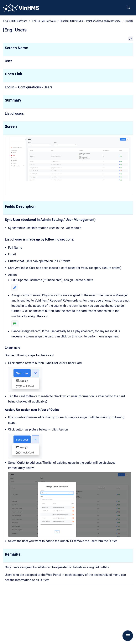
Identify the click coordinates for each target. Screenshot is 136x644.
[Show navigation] (128, 636)
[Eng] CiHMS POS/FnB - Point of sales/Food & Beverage (91, 21)
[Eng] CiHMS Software (15, 21)
